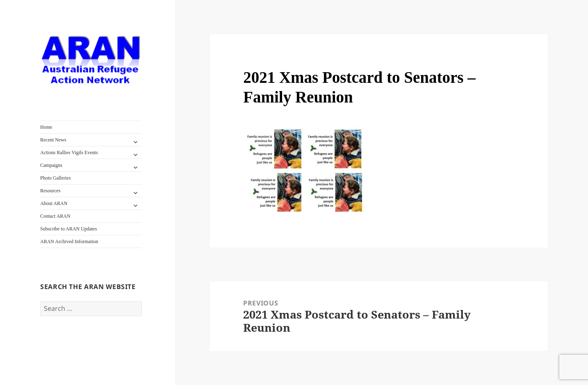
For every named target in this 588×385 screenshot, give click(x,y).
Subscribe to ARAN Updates (68, 229)
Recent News (53, 140)
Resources (50, 191)
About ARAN (54, 203)
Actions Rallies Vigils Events (69, 153)
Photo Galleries (55, 178)
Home (46, 127)
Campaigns (51, 165)
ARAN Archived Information (69, 241)
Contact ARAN (55, 216)
